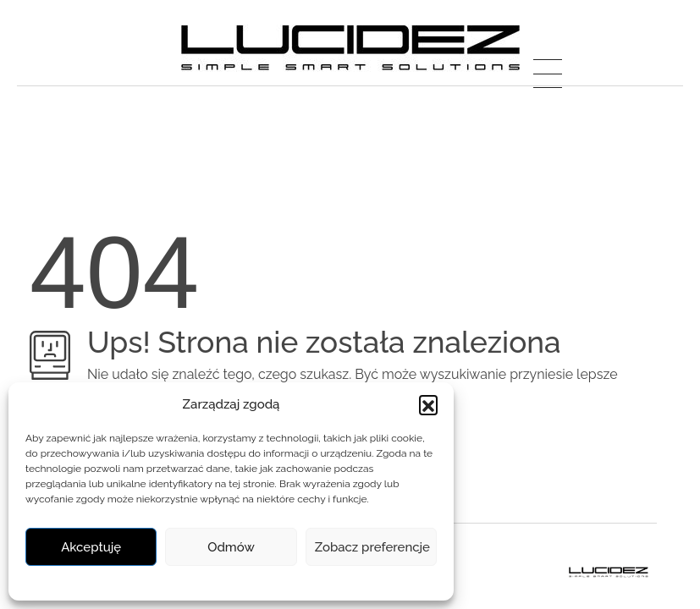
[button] (428, 404)
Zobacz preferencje (372, 547)
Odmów (231, 547)
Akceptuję (91, 547)
